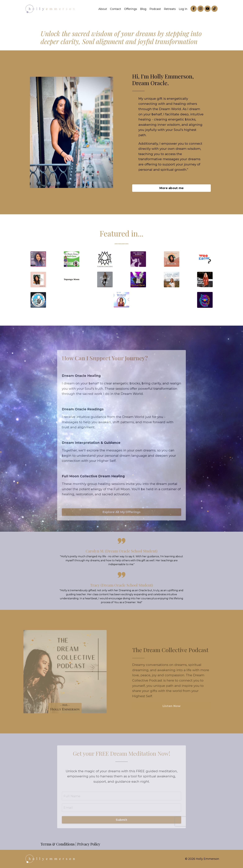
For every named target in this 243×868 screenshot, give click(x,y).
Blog (143, 9)
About (103, 9)
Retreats (170, 9)
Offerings (131, 9)
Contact (116, 9)
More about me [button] (171, 188)
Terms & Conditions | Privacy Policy (70, 844)
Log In (183, 9)
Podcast (155, 9)
